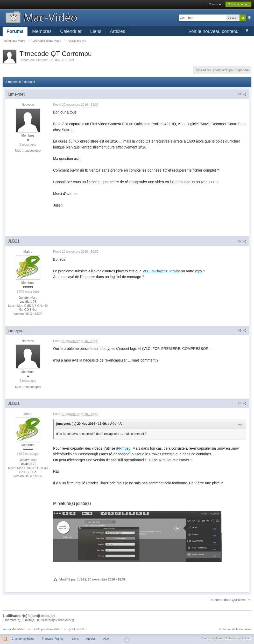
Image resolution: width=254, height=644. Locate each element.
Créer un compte (238, 4)
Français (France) (53, 639)
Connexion (216, 4)
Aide (106, 639)
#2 (242, 241)
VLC (146, 271)
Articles (118, 31)
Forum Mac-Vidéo (14, 629)
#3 (242, 331)
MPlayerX (160, 271)
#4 (242, 404)
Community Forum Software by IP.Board (226, 638)
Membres (42, 31)
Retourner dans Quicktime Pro (231, 600)
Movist (175, 271)
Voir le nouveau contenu (213, 31)
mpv (199, 271)
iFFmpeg (123, 448)
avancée (249, 18)
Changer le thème (23, 639)
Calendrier (71, 31)
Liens (96, 31)
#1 (242, 94)
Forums (15, 31)
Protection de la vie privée (235, 629)
